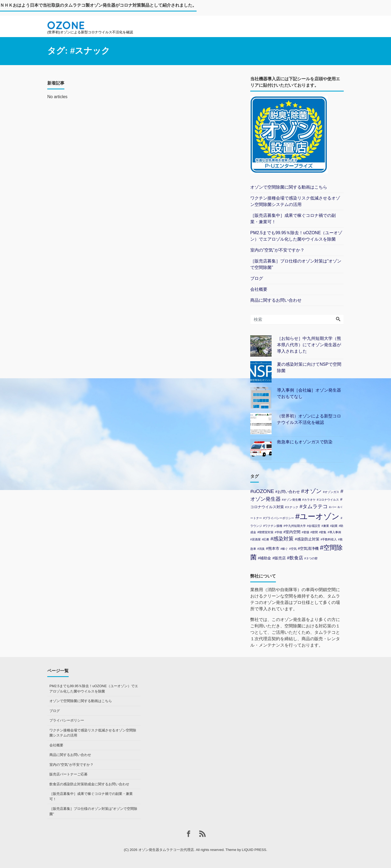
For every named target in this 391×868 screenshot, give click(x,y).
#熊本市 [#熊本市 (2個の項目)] (273, 548)
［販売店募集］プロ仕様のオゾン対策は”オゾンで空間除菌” (296, 264)
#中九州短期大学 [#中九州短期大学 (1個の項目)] (295, 526)
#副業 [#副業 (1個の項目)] (334, 526)
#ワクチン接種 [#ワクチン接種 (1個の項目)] (273, 526)
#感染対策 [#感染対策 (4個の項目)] (282, 539)
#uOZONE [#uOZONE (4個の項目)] (262, 491)
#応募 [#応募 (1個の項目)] (265, 539)
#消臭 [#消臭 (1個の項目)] (261, 549)
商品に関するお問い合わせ (276, 300)
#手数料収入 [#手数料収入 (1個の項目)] (329, 539)
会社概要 (259, 289)
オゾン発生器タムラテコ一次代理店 (166, 850)
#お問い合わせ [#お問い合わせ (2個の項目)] (288, 492)
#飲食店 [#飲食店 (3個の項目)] (295, 558)
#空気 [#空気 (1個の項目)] (293, 549)
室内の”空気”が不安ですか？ (277, 250)
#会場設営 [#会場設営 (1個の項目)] (314, 526)
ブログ (257, 278)
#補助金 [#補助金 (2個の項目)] (264, 558)
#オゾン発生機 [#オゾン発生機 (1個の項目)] (291, 500)
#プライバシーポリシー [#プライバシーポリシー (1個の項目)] (279, 518)
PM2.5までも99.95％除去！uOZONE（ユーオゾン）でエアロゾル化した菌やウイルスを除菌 (296, 236)
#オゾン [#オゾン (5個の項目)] (311, 491)
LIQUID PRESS (254, 850)
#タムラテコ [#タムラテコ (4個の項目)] (314, 506)
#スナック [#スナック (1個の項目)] (292, 507)
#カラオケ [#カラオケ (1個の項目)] (309, 500)
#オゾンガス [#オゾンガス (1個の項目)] (331, 492)
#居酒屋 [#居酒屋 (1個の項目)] (255, 539)
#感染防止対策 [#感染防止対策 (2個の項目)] (307, 539)
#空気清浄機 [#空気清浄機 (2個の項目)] (308, 548)
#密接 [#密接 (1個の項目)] (306, 532)
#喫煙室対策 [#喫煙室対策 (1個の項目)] (265, 532)
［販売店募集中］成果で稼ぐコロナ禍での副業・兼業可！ (293, 219)
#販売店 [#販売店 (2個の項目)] (279, 558)
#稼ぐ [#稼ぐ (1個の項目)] (284, 549)
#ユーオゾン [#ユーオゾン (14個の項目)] (317, 516)
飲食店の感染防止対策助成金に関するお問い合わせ (89, 784)
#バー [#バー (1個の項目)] (333, 507)
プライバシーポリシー (67, 720)
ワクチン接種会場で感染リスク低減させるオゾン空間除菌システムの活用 (295, 201)
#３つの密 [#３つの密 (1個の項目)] (311, 558)
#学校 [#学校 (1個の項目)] (279, 532)
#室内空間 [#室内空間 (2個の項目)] (292, 532)
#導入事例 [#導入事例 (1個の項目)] (334, 532)
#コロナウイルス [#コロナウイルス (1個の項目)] (328, 500)
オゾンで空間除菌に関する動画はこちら (289, 187)
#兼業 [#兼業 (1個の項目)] (325, 526)
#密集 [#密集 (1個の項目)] (323, 532)
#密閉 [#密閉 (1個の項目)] (314, 532)
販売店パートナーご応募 (69, 774)
